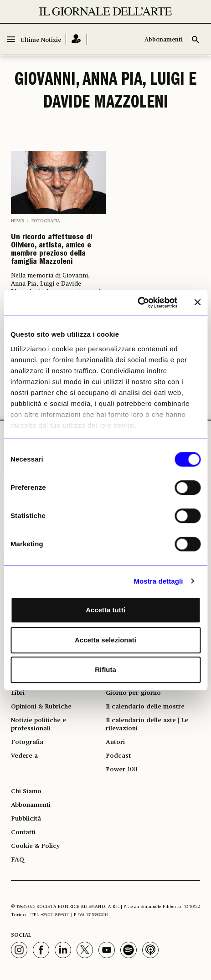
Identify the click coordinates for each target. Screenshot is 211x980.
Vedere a (24, 756)
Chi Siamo (26, 791)
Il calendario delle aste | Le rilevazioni (147, 724)
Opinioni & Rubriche (41, 707)
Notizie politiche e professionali (39, 724)
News (18, 221)
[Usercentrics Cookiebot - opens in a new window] (137, 303)
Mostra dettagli (158, 581)
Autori (115, 742)
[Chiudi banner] (197, 303)
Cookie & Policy (35, 846)
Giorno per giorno (133, 693)
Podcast (118, 756)
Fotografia (46, 221)
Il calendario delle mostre (145, 707)
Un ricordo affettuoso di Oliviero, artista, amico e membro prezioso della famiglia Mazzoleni (51, 250)
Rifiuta (105, 670)
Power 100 (121, 770)
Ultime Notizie (41, 40)
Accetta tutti (105, 610)
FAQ (18, 860)
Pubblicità (26, 819)
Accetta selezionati (105, 640)
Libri (18, 693)
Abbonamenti (164, 40)
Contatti (23, 832)
